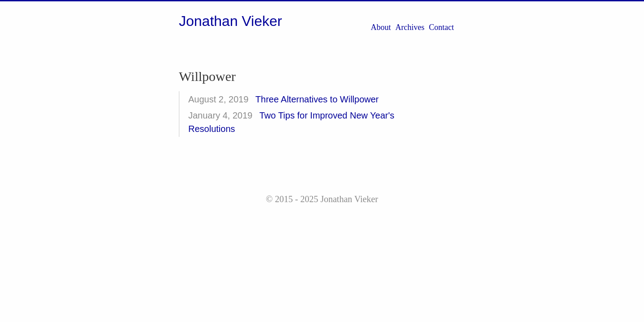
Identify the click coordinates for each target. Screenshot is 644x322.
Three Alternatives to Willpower (317, 99)
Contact (441, 27)
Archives (410, 27)
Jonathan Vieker (231, 21)
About (381, 27)
